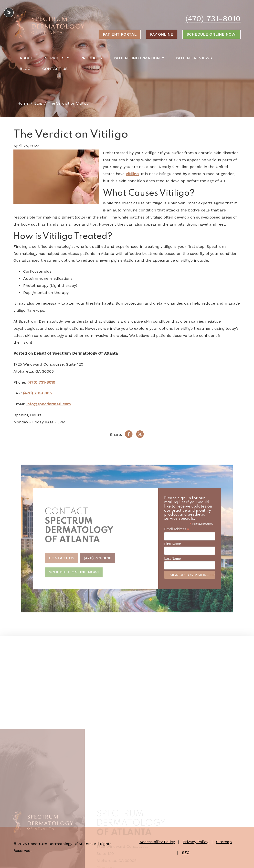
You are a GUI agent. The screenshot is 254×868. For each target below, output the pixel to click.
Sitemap (224, 842)
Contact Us (55, 69)
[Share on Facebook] (129, 435)
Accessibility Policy (157, 842)
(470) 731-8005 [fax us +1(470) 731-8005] (37, 393)
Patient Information (139, 58)
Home (23, 103)
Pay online (162, 34)
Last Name (172, 559)
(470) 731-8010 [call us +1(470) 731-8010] (213, 19)
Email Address (177, 529)
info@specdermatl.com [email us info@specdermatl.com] (49, 404)
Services (57, 58)
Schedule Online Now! (212, 34)
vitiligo (132, 174)
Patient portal (120, 34)
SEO (186, 853)
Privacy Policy (196, 842)
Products (91, 58)
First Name (172, 544)
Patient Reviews (194, 58)
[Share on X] (140, 435)
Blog (25, 69)
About (26, 58)
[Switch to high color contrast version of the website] (9, 13)
